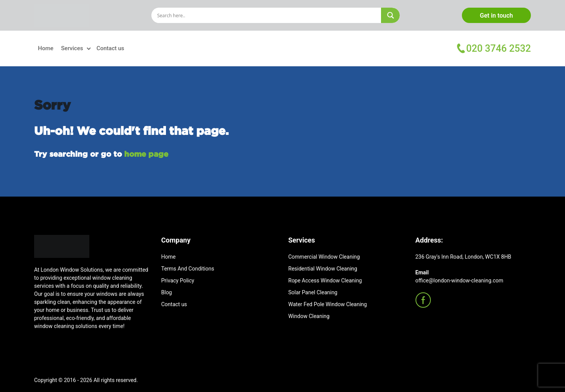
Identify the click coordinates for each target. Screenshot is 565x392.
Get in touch (496, 16)
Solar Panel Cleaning (313, 292)
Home (46, 48)
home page (146, 154)
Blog (167, 292)
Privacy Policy (178, 280)
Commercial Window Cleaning (324, 257)
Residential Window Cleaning (323, 269)
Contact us (110, 48)
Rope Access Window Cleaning (325, 280)
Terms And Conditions (188, 269)
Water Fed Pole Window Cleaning (328, 304)
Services (72, 48)
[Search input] (268, 15)
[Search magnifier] (391, 15)
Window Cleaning (309, 316)
